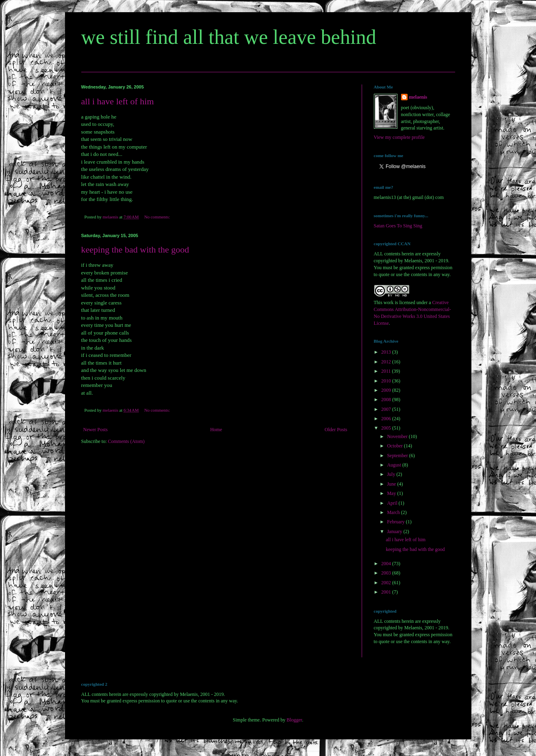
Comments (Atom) (126, 441)
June (392, 484)
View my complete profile (399, 137)
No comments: (158, 217)
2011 (387, 371)
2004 (387, 564)
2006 (387, 419)
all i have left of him (118, 101)
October (395, 446)
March (394, 512)
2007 (387, 409)
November (398, 436)
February (396, 522)
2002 (387, 583)
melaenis (418, 97)
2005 (387, 428)
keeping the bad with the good (135, 249)
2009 (387, 390)
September (398, 456)
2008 (387, 400)
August (395, 465)
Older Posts (336, 430)
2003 (387, 573)
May (392, 493)
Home (216, 430)
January (395, 531)
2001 (387, 592)
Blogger (294, 720)
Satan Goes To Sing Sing (398, 226)
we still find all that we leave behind (229, 37)
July (392, 474)
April (393, 503)
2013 (387, 352)
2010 (387, 381)
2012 (387, 362)
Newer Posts (95, 430)
